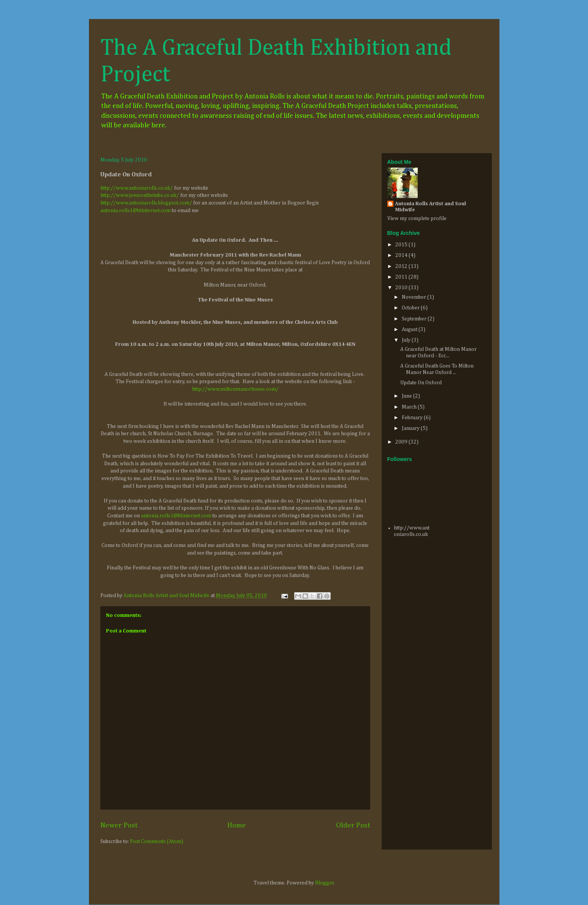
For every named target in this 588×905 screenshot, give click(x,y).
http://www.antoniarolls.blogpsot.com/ (146, 203)
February (413, 418)
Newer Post (119, 825)
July (407, 340)
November (414, 297)
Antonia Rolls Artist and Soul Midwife (430, 207)
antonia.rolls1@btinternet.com (136, 211)
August (410, 330)
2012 (402, 266)
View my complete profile (417, 219)
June (407, 396)
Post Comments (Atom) (157, 842)
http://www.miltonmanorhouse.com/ (235, 389)
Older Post (353, 825)
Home (237, 825)
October (411, 308)
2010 (402, 288)
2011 (402, 277)
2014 (402, 255)
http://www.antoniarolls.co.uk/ (137, 188)
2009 (402, 442)
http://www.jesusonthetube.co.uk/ (140, 195)
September (415, 319)
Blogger (324, 883)
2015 (402, 245)
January (411, 428)
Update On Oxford (421, 383)
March (410, 407)
